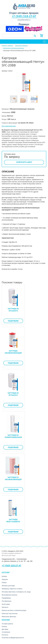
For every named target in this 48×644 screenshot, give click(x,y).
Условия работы (7, 624)
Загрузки (5, 579)
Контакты (5, 635)
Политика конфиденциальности (13, 638)
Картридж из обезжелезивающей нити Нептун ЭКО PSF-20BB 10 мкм (13, 480)
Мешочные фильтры (9, 617)
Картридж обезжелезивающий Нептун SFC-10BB (13, 353)
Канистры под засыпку (10, 613)
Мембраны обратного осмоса (12, 589)
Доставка (5, 629)
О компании (6, 632)
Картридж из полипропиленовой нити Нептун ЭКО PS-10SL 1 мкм (13, 438)
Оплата (4, 626)
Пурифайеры (6, 598)
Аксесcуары (6, 604)
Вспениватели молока (9, 595)
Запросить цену (24, 162)
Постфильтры (7, 601)
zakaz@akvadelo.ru (24, 20)
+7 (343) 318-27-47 (24, 16)
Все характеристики (9, 126)
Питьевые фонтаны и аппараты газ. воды (16, 592)
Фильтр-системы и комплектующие (14, 610)
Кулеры (4, 576)
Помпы (4, 583)
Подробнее (13, 321)
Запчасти (5, 607)
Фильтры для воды (8, 586)
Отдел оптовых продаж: (24, 13)
